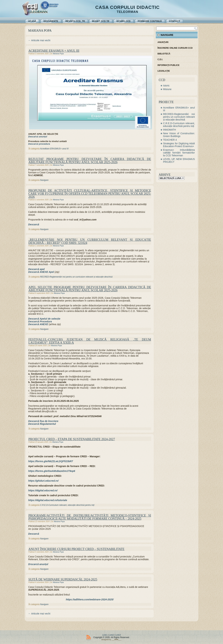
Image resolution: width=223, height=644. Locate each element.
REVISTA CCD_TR (75, 21)
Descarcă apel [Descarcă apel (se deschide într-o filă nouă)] (36, 269)
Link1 (105, 635)
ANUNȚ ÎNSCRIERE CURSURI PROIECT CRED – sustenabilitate (76, 549)
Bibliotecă (164, 54)
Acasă (32, 21)
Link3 (118, 635)
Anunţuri (163, 42)
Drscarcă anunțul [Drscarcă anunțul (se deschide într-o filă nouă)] (38, 564)
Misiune (167, 89)
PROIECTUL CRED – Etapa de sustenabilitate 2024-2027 (72, 439)
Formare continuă (150, 21)
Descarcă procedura (39, 144)
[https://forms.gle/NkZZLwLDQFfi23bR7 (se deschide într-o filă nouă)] (51, 461)
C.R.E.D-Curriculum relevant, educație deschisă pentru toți (67, 505)
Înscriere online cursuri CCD (175, 48)
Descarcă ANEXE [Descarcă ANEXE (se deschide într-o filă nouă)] (38, 324)
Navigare (44, 180)
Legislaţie (164, 71)
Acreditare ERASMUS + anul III (54, 51)
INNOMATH (170, 130)
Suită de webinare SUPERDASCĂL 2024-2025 (63, 579)
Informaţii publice (168, 65)
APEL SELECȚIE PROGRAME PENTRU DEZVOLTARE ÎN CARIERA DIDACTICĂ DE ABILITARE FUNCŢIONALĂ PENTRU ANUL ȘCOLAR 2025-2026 (90, 289)
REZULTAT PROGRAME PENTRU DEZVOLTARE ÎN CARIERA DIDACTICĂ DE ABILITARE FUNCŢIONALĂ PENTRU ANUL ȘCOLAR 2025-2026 (90, 161)
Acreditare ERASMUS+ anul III (54, 149)
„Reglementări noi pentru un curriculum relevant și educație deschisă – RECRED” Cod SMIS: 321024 (90, 241)
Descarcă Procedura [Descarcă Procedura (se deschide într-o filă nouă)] (40, 321)
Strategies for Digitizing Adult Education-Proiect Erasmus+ (179, 145)
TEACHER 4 (170, 140)
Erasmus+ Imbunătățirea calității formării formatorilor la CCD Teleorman (179, 153)
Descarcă (34, 224)
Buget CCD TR (101, 21)
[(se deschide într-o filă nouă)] (52, 471)
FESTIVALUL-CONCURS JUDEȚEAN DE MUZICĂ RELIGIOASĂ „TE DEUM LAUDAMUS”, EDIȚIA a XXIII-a (90, 341)
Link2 (112, 635)
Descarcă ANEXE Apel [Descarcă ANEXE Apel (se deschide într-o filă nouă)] (41, 272)
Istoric (166, 86)
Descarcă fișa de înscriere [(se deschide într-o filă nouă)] (43, 421)
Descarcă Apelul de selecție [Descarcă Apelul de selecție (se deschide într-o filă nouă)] (44, 319)
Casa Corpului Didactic (127, 7)
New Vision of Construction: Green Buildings (179, 135)
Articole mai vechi (39, 40)
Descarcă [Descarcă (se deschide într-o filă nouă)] (34, 534)
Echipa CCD (123, 21)
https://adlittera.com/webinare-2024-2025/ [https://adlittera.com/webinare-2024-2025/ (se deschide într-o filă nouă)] (90, 599)
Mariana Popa (58, 54)
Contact (175, 21)
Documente (51, 21)
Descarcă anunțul (38, 137)
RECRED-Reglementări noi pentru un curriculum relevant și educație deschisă (76, 277)
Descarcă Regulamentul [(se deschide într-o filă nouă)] (42, 424)
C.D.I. (160, 59)
